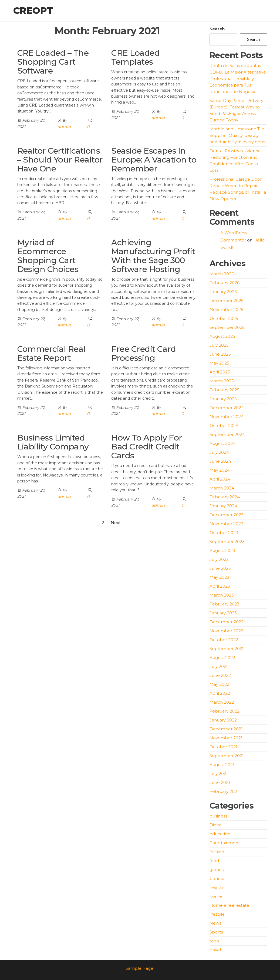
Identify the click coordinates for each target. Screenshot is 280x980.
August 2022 (222, 658)
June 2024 (220, 461)
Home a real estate (229, 905)
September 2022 (227, 649)
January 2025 (223, 399)
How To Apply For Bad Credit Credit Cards (147, 447)
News (215, 923)
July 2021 (219, 774)
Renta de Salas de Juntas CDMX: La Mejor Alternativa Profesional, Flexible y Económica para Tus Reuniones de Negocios (238, 79)
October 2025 (224, 319)
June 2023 (220, 569)
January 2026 (223, 292)
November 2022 (226, 631)
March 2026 (222, 274)
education (220, 834)
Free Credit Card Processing (144, 354)
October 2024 (224, 426)
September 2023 (227, 542)
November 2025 (226, 310)
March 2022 (222, 702)
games (217, 870)
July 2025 (219, 345)
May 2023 (219, 577)
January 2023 (223, 613)
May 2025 (219, 363)
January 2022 (223, 720)
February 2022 (225, 711)
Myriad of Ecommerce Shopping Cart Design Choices (48, 256)
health (216, 888)
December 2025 (227, 301)
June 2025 (220, 354)
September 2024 (227, 435)
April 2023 (220, 586)
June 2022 (220, 676)
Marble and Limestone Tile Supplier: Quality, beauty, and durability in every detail (238, 136)
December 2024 (227, 408)
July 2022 (219, 667)
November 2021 (226, 738)
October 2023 (224, 533)
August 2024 (222, 444)
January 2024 (223, 506)
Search (217, 29)
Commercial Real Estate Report (51, 354)
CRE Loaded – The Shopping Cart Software (53, 62)
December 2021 (226, 729)
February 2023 (225, 604)
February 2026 (225, 283)
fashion (217, 852)
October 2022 (224, 640)
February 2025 (225, 390)
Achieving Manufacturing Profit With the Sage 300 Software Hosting (153, 256)
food (214, 861)
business (218, 816)
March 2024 (222, 488)
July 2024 (219, 453)
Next (116, 523)
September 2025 (227, 328)
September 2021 (227, 756)
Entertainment (225, 843)
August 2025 (222, 337)
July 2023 (219, 560)
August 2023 (222, 551)
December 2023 (227, 515)
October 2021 (223, 747)
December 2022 (227, 622)
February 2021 (224, 792)
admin (64, 127)
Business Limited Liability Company (53, 443)
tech (214, 941)
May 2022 (219, 685)
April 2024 (220, 479)
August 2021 (222, 765)
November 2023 (226, 524)
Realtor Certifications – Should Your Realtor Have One (60, 160)
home (216, 897)
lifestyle (217, 914)
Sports (216, 932)
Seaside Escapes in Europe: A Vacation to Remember (154, 160)
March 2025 (222, 381)
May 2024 (220, 470)
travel (215, 950)
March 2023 (222, 595)
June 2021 (220, 783)
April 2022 (220, 693)
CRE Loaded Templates (135, 58)
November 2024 (227, 417)
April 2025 (220, 372)
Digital (216, 825)
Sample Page (139, 969)
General (217, 879)
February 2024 (225, 497)
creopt (33, 11)
